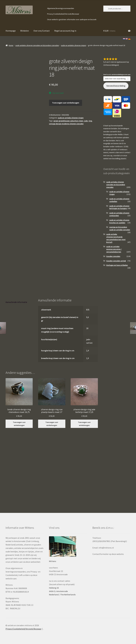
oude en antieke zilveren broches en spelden (119, 221)
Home (11, 45)
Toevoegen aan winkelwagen (66, 103)
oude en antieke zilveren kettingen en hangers (119, 207)
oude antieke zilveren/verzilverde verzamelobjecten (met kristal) (116, 238)
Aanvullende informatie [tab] (16, 302)
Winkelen (25, 31)
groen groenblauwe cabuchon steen (68, 121)
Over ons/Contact (42, 31)
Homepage (11, 31)
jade (86, 121)
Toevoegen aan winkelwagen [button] (19, 424)
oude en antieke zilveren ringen (74, 45)
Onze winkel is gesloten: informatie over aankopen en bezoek (72, 19)
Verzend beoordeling (116, 86)
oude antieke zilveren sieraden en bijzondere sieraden (37, 45)
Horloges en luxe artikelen (117, 265)
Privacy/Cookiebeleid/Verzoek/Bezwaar (63, 14)
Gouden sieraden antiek (116, 261)
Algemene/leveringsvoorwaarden (61, 8)
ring (90, 121)
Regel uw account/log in (65, 31)
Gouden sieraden (113, 256)
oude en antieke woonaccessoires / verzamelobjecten (114, 249)
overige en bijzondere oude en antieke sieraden (120, 228)
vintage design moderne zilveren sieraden (66, 124)
